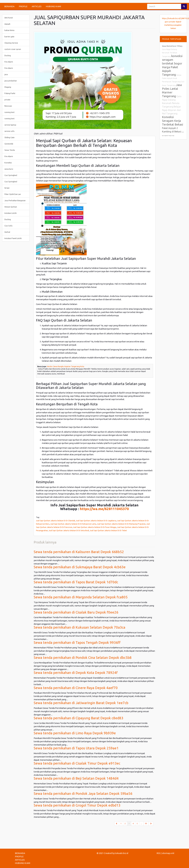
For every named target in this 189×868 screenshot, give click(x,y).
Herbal (7, 232)
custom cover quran (13, 49)
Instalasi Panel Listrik (13, 238)
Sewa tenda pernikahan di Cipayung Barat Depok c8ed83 (78, 718)
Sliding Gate (9, 137)
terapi (7, 188)
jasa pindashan (11, 81)
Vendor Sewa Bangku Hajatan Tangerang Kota (66, 366)
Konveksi (8, 163)
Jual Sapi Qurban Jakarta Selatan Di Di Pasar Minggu (95, 527)
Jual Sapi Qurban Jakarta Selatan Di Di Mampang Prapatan (121, 524)
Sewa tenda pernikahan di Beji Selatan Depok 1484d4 (76, 778)
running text (9, 112)
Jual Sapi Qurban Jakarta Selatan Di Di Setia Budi (69, 530)
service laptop (10, 125)
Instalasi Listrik (10, 213)
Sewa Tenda (10, 150)
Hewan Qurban (11, 207)
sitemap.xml (168, 853)
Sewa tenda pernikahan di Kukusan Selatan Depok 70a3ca (80, 627)
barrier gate (9, 37)
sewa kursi (9, 169)
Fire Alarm (9, 62)
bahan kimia (9, 30)
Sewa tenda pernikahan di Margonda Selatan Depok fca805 (81, 597)
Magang (8, 87)
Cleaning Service (11, 43)
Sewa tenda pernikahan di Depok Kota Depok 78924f (76, 673)
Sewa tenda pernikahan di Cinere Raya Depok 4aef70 (76, 688)
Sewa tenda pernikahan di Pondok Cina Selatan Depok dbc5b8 (83, 658)
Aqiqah (7, 24)
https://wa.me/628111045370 (104, 509)
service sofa (9, 131)
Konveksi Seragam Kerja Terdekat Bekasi (172, 121)
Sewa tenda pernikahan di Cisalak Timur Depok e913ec (77, 763)
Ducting (8, 55)
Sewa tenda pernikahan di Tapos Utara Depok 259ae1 (76, 748)
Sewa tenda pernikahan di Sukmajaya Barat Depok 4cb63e (80, 567)
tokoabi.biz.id (122, 853)
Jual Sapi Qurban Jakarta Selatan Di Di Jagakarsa (96, 521)
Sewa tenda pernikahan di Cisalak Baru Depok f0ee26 (76, 612)
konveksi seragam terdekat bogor (172, 60)
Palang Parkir (10, 93)
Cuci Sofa (8, 226)
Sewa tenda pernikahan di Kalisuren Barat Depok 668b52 (79, 552)
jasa (6, 74)
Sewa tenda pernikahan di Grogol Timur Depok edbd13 (77, 805)
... (141, 824)
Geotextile (9, 144)
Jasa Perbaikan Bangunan (15, 200)
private (7, 100)
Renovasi (8, 106)
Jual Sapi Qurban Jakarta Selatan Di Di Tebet (108, 530)
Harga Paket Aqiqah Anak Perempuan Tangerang (172, 78)
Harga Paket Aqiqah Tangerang (170, 71)
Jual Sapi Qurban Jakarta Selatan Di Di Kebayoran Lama (73, 524)
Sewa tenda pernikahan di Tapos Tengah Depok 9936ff (77, 643)
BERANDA (9, 6)
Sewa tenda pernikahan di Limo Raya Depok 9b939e (75, 733)
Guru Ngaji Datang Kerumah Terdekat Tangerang (170, 53)
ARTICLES (37, 6)
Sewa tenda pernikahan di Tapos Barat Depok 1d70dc (76, 582)
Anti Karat (9, 18)
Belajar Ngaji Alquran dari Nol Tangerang (171, 110)
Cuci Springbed (11, 175)
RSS (158, 853)
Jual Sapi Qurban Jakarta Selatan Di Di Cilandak (56, 521)
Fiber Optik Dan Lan (13, 194)
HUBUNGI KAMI (53, 6)
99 (146, 824)
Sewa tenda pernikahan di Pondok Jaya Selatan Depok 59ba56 (83, 794)
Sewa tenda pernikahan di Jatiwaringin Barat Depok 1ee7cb (81, 703)
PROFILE (23, 6)
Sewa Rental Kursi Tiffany (172, 46)
